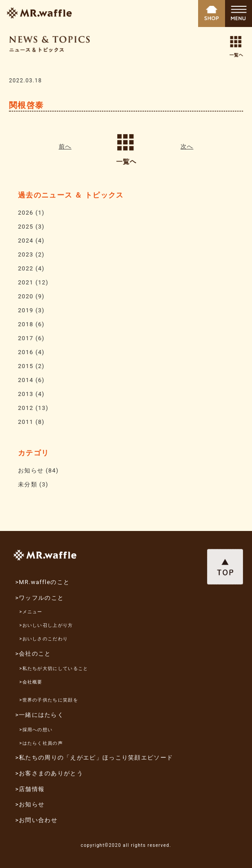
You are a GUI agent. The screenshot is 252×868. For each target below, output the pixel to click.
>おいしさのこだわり (44, 639)
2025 (26, 227)
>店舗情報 (30, 789)
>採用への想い (36, 730)
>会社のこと (33, 654)
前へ (65, 146)
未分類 (28, 484)
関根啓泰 (26, 105)
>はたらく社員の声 (41, 743)
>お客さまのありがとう (49, 773)
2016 (26, 352)
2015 (26, 366)
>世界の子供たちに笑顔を (49, 700)
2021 (26, 282)
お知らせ (31, 470)
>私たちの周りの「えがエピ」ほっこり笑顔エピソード (94, 758)
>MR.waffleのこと (42, 582)
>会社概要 (31, 682)
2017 (26, 338)
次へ (187, 146)
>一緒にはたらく (40, 715)
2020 (26, 296)
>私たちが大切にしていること (54, 668)
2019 (26, 310)
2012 (26, 408)
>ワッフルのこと (40, 598)
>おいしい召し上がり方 (46, 625)
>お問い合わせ (36, 820)
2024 (26, 241)
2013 (26, 394)
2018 (26, 324)
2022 (26, 268)
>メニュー (31, 612)
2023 (26, 254)
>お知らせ (30, 804)
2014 (26, 380)
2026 (26, 213)
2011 (26, 422)
